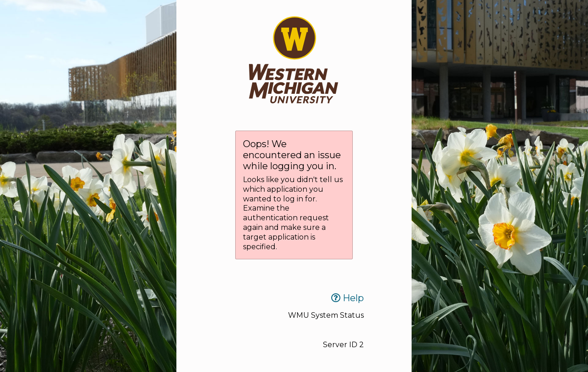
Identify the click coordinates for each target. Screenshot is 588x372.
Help (348, 298)
